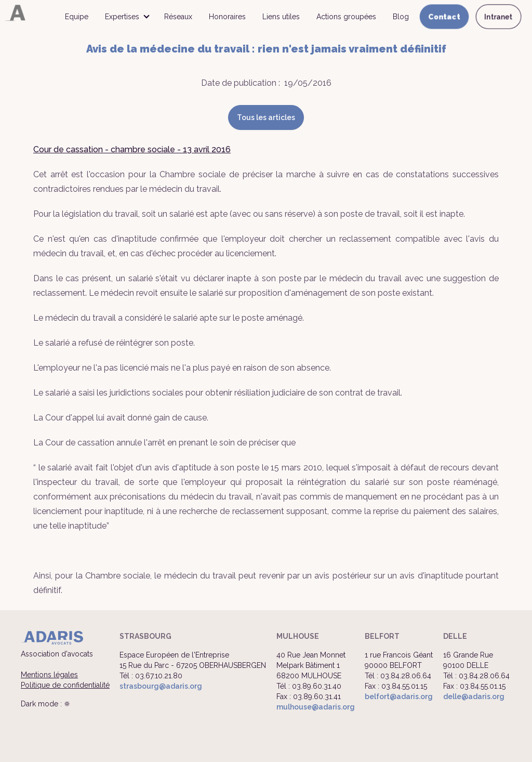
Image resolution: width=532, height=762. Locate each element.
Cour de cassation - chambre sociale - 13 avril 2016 (132, 149)
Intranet (498, 17)
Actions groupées (346, 17)
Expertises (122, 17)
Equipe (77, 17)
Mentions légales (49, 675)
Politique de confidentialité (65, 685)
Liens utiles (281, 17)
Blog (401, 17)
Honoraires (227, 17)
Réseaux (178, 17)
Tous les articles (266, 117)
